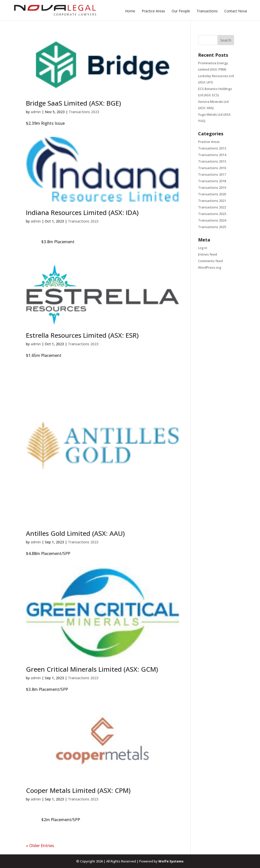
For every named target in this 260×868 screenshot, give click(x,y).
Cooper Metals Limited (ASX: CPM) (78, 790)
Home (130, 11)
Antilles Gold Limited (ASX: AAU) (75, 533)
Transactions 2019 (212, 188)
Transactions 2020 (212, 194)
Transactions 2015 (212, 161)
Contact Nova (236, 11)
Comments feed (210, 261)
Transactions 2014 (212, 155)
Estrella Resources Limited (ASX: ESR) (82, 335)
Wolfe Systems (171, 861)
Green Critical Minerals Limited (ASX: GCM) (92, 669)
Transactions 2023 (84, 112)
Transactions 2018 (212, 181)
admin (36, 112)
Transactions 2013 (212, 148)
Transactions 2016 (212, 168)
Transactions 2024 (212, 220)
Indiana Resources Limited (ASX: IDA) (82, 212)
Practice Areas (153, 11)
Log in (203, 248)
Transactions (207, 11)
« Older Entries (40, 846)
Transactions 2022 (212, 207)
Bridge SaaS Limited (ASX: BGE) (73, 103)
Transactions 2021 (212, 201)
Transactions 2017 (212, 174)
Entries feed (208, 254)
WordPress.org (210, 267)
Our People (181, 11)
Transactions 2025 (212, 227)
